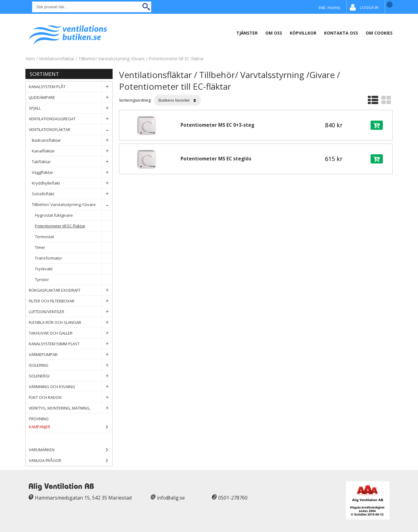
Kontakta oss (341, 33)
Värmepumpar (71, 355)
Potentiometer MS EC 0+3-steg (217, 125)
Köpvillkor (303, 33)
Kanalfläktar (72, 151)
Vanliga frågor (45, 460)
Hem (30, 59)
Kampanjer (71, 427)
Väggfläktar (72, 172)
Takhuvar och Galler (71, 333)
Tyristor (74, 280)
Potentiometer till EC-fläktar (176, 59)
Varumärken (71, 450)
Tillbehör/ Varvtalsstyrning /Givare (112, 59)
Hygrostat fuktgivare (74, 215)
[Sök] (92, 7)
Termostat (74, 237)
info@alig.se (171, 498)
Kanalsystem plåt (71, 87)
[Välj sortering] (177, 100)
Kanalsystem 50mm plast (71, 344)
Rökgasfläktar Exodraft (71, 290)
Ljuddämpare (71, 97)
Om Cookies (379, 33)
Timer (74, 247)
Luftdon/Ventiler (71, 312)
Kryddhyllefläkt (72, 183)
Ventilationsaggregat (71, 119)
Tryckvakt (74, 269)
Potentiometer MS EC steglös (216, 159)
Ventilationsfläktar (57, 59)
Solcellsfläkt (72, 194)
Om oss (274, 33)
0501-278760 (233, 498)
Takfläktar (72, 162)
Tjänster (247, 33)
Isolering (71, 365)
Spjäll (71, 108)
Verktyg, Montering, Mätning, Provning (71, 408)
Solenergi (71, 376)
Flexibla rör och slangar (71, 322)
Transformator (74, 258)
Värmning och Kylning (71, 387)
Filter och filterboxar (71, 301)
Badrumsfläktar (72, 140)
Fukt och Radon (71, 397)
